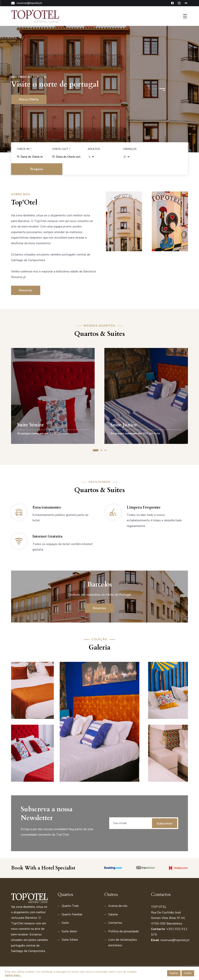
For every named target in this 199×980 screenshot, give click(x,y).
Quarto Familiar (72, 903)
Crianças (130, 149)
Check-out (61, 149)
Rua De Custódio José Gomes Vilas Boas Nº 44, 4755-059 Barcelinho (168, 906)
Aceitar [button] (188, 973)
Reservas (26, 279)
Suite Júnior (69, 920)
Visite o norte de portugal (55, 84)
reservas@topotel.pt (27, 3)
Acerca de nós (118, 894)
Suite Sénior (70, 928)
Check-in (24, 149)
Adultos (94, 149)
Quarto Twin (70, 894)
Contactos (115, 911)
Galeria (113, 903)
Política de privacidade (124, 920)
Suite (65, 911)
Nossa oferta (29, 99)
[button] (164, 88)
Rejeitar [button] (174, 973)
